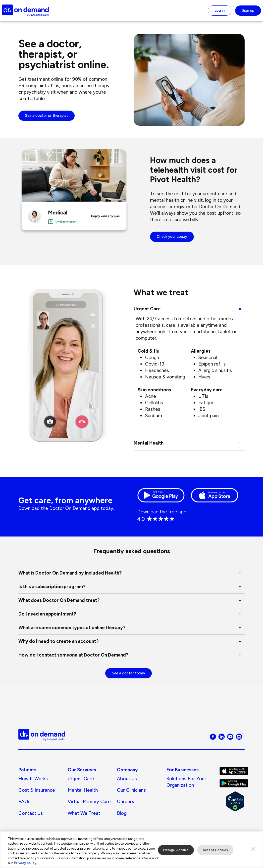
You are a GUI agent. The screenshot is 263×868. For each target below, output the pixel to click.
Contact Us (31, 813)
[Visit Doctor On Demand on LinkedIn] (222, 736)
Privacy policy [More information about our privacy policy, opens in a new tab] (25, 865)
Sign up (248, 10)
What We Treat (84, 813)
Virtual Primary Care (89, 802)
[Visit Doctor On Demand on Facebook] (213, 736)
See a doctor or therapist (47, 116)
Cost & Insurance (37, 790)
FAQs (24, 802)
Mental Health (83, 790)
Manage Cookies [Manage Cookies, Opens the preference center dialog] (176, 852)
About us (127, 779)
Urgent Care (81, 779)
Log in (220, 10)
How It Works (33, 779)
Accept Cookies (215, 852)
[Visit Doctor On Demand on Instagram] (239, 736)
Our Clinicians (131, 790)
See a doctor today (129, 673)
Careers (126, 802)
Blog (122, 813)
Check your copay (172, 237)
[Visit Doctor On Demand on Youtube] (230, 736)
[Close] (253, 851)
